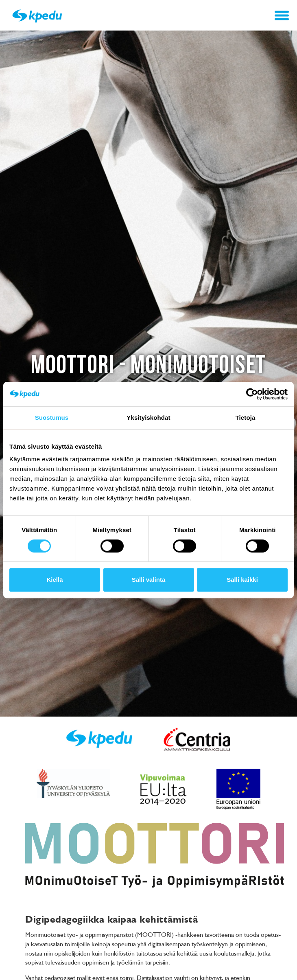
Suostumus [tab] (52, 418)
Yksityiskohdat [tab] (148, 418)
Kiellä (55, 580)
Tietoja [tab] (246, 418)
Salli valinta (149, 580)
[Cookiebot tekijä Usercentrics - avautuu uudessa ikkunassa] (252, 394)
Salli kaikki (242, 580)
